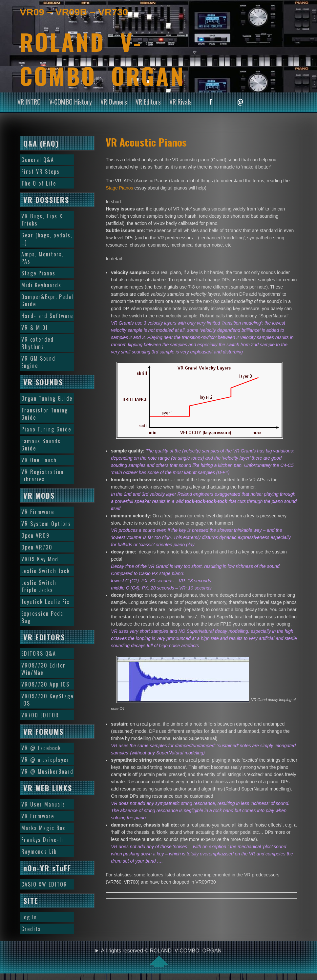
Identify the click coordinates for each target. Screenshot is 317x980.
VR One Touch (39, 460)
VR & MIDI (35, 328)
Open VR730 (37, 547)
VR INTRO (29, 102)
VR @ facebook (41, 748)
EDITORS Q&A (39, 653)
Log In (29, 917)
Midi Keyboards (41, 285)
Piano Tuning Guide (46, 429)
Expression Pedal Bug (43, 617)
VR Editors (148, 102)
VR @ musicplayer (45, 760)
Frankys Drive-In (43, 840)
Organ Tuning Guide (47, 398)
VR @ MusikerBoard (47, 771)
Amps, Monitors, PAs (42, 258)
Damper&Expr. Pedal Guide (47, 300)
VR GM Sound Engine (38, 362)
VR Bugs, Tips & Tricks (42, 220)
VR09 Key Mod (40, 559)
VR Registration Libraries (42, 475)
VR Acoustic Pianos (146, 142)
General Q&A (38, 160)
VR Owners (114, 102)
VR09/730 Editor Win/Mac (43, 669)
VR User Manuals (43, 804)
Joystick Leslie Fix (45, 602)
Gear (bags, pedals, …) (47, 239)
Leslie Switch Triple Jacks (39, 586)
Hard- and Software (47, 316)
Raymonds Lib (39, 851)
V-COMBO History (71, 102)
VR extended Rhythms (38, 343)
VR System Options (46, 524)
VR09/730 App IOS (45, 684)
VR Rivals (180, 102)
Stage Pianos (119, 188)
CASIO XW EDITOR (44, 884)
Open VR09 (35, 535)
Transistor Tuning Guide (45, 414)
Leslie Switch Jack (46, 571)
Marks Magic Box (43, 828)
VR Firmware (38, 512)
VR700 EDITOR (40, 715)
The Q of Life (39, 183)
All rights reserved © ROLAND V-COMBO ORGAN (161, 957)
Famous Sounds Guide (41, 445)
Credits (31, 929)
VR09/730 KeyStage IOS (47, 700)
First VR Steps (41, 171)
